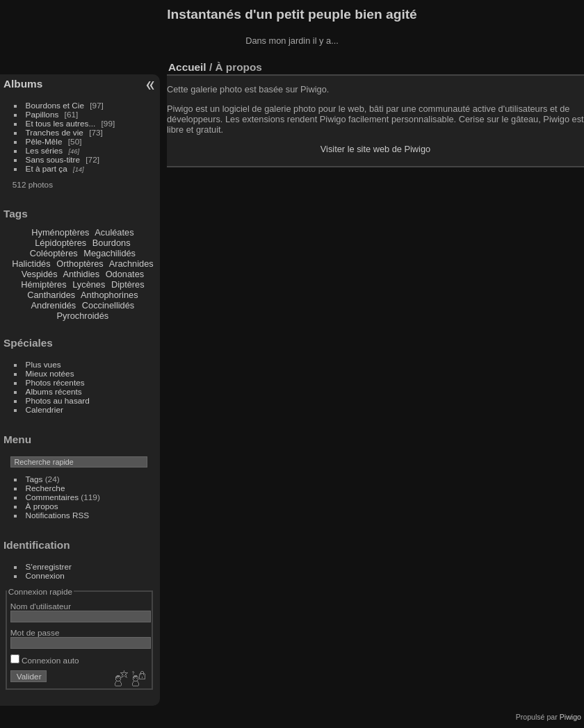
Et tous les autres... (61, 123)
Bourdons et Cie (55, 105)
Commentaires (52, 497)
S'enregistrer (49, 566)
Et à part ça (47, 168)
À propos (42, 506)
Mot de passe (35, 632)
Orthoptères (80, 264)
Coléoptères (54, 253)
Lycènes (89, 284)
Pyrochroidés (83, 316)
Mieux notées (50, 373)
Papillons (42, 114)
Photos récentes (55, 382)
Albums (23, 84)
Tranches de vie (55, 132)
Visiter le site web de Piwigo (375, 149)
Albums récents (54, 391)
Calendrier (44, 409)
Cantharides (51, 295)
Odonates (125, 274)
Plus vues (43, 364)
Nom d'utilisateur (41, 606)
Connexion (45, 576)
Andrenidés (54, 305)
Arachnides (131, 264)
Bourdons (112, 243)
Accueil (187, 67)
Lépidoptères (60, 243)
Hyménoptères (60, 232)
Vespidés (40, 274)
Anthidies (81, 274)
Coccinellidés (108, 305)
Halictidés (31, 264)
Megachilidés (109, 253)
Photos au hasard (58, 400)
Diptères (128, 284)
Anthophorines (109, 295)
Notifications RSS (58, 515)
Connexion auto (45, 660)
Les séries (44, 150)
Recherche (46, 488)
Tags (34, 479)
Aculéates (114, 232)
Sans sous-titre (53, 159)
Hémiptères (43, 284)
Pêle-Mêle (44, 141)
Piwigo (570, 717)
